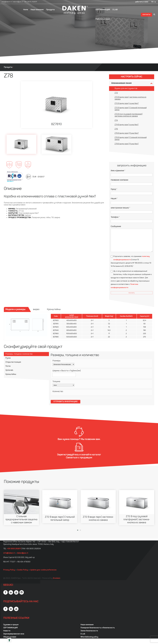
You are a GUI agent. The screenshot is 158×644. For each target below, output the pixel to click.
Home (26, 10)
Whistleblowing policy (89, 637)
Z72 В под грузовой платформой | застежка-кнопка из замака (129, 115)
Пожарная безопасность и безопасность (98, 628)
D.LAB (115, 10)
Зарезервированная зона (14, 634)
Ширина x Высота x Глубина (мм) (67, 371)
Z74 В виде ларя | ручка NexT (127, 125)
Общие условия (10, 637)
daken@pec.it (18, 2)
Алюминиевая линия (121, 83)
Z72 (116, 93)
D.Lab (83, 634)
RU (153, 2)
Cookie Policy (23, 570)
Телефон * (115, 217)
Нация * (114, 199)
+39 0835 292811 (30, 2)
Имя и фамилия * (118, 171)
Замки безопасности (89, 631)
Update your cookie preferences (43, 570)
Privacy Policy (9, 570)
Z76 (116, 129)
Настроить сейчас (132, 77)
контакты (146, 15)
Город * (114, 189)
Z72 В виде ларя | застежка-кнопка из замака (130, 98)
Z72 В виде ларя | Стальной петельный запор (131, 109)
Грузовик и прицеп (11, 625)
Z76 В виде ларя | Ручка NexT (127, 133)
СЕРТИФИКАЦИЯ (103, 10)
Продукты (50, 10)
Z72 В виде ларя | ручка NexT (127, 104)
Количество (58, 392)
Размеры (56, 361)
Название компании (119, 180)
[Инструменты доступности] (9, 640)
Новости (7, 631)
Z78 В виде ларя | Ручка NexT (127, 144)
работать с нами (142, 2)
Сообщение (116, 227)
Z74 (116, 121)
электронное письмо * (120, 208)
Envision (57, 578)
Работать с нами (103, 19)
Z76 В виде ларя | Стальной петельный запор (131, 139)
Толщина (56, 382)
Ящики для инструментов (126, 89)
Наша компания (37, 10)
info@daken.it (7, 2)
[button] (78, 530)
